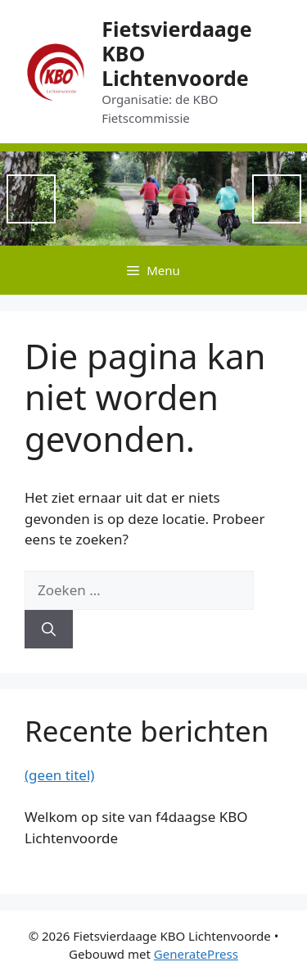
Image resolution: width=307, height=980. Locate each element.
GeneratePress (196, 954)
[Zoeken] (49, 630)
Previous (31, 199)
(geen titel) (59, 775)
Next (277, 199)
